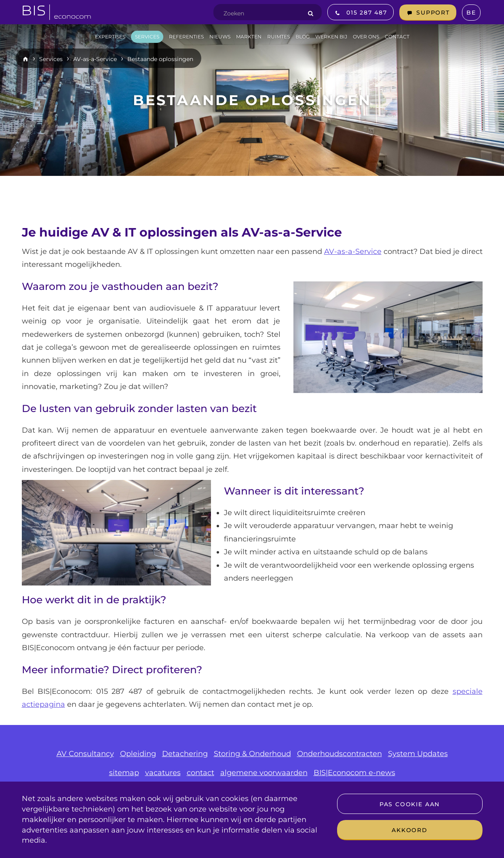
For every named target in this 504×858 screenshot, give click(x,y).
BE (471, 13)
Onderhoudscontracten (340, 754)
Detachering (185, 754)
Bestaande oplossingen (160, 59)
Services (51, 59)
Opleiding (138, 754)
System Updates (418, 754)
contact (200, 773)
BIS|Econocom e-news (354, 773)
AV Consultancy (85, 754)
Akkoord (410, 830)
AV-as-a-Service (95, 59)
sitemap (124, 773)
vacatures (163, 773)
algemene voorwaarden (264, 773)
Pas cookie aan (410, 804)
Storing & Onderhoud (252, 754)
